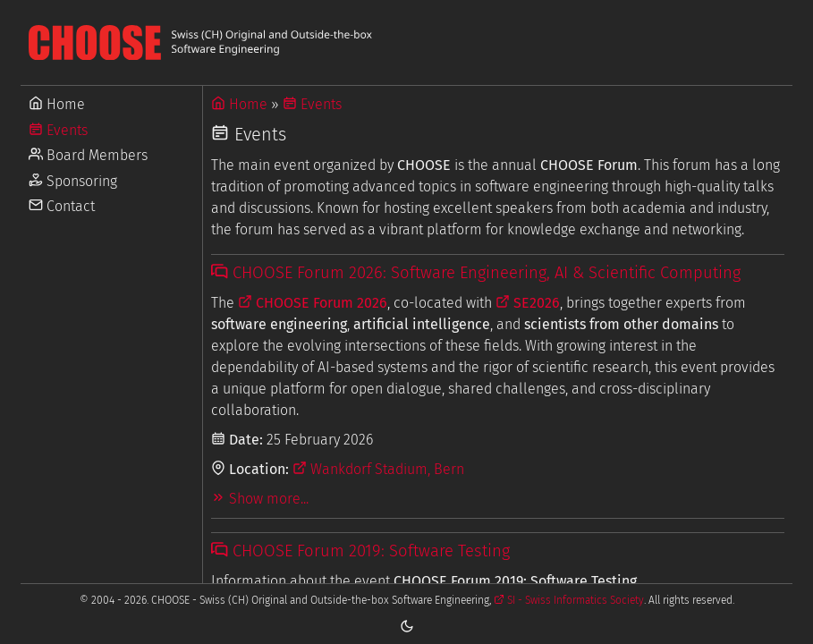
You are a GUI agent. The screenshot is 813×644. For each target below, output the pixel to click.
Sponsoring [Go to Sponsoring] (73, 181)
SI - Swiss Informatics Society (569, 600)
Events (312, 104)
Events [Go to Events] (58, 130)
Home (239, 104)
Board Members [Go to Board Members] (88, 155)
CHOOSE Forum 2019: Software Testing (360, 551)
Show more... (260, 499)
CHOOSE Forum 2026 (313, 303)
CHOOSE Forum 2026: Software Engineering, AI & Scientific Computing (475, 273)
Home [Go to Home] (57, 104)
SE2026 (528, 303)
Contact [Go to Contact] (62, 206)
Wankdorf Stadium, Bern (378, 469)
